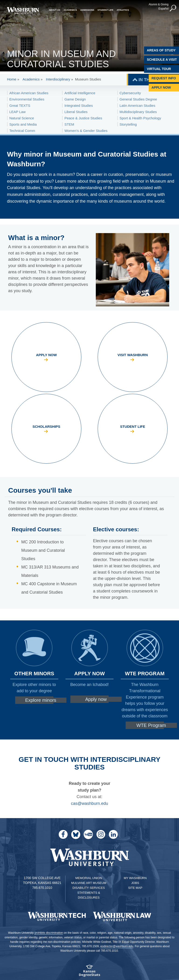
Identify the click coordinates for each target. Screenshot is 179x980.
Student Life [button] (105, 10)
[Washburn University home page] (23, 11)
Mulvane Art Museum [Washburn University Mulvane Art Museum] (89, 883)
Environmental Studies (27, 99)
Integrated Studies (79, 105)
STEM (69, 124)
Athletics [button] (123, 10)
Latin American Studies (137, 105)
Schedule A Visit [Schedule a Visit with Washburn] (162, 60)
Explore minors (41, 700)
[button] (173, 8)
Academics (31, 79)
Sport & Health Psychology (140, 118)
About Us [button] (55, 10)
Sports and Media (23, 124)
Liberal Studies (76, 112)
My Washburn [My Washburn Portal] (135, 878)
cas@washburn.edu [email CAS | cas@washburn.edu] (89, 803)
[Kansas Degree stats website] (89, 972)
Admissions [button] (87, 10)
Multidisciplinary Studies (138, 112)
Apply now (96, 699)
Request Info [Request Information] (164, 78)
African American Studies (29, 93)
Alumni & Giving (159, 4)
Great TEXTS (20, 105)
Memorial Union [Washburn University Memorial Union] (89, 878)
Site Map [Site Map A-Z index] (135, 888)
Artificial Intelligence (80, 93)
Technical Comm (22, 131)
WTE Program (151, 725)
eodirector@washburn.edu (117, 946)
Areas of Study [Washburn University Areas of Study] (161, 50)
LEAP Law (17, 112)
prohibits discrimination (49, 933)
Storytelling (128, 124)
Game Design (75, 99)
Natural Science (22, 118)
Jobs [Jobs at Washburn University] (135, 883)
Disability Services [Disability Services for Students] (89, 888)
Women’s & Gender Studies (86, 131)
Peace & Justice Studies (83, 118)
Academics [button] (70, 10)
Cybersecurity (130, 93)
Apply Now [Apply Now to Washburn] (161, 87)
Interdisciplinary (58, 79)
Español (164, 9)
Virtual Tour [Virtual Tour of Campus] (159, 69)
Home (12, 79)
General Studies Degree (138, 99)
